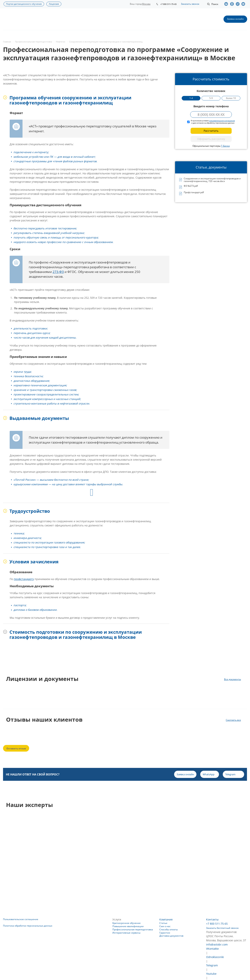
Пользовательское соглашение (21, 919)
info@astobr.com (217, 944)
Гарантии (165, 933)
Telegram (212, 965)
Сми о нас (165, 926)
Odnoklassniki (215, 957)
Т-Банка (225, 146)
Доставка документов (171, 936)
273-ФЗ (58, 272)
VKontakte (212, 949)
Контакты (212, 919)
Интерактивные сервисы (126, 933)
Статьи (163, 923)
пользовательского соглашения (222, 121)
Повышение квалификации (128, 926)
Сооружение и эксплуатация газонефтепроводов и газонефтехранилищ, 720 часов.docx (212, 180)
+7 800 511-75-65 (168, 4)
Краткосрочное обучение (127, 923)
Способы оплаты (169, 929)
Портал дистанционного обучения (24, 4)
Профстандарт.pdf (194, 192)
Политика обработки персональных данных (28, 926)
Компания (166, 919)
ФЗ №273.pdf (191, 186)
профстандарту (24, 579)
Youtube (211, 974)
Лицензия (54, 4)
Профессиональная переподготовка (133, 929)
